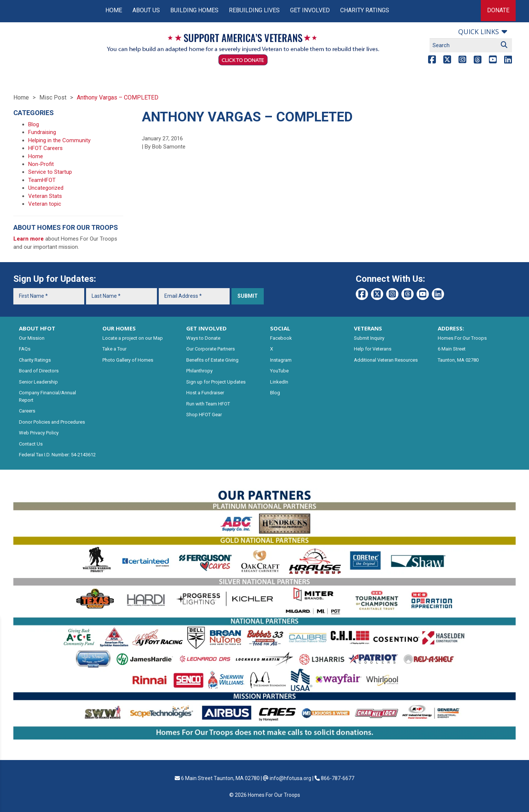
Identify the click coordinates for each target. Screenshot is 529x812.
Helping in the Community (59, 140)
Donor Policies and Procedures (52, 422)
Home (114, 10)
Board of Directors (39, 371)
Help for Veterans (373, 349)
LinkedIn (279, 382)
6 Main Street (452, 349)
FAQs (25, 349)
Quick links (479, 32)
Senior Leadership (38, 382)
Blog (34, 124)
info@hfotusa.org (290, 778)
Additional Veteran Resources (386, 360)
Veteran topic (45, 204)
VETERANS (368, 328)
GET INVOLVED (206, 328)
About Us (146, 10)
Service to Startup (50, 172)
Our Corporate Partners (211, 349)
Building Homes (194, 10)
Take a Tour (114, 349)
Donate (498, 10)
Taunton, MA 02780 (458, 360)
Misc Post (53, 97)
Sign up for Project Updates (216, 382)
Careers (27, 411)
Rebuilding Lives (254, 10)
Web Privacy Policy (39, 433)
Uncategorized (46, 188)
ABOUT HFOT (37, 328)
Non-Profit (41, 164)
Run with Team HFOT (208, 404)
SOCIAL (280, 328)
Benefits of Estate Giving (212, 360)
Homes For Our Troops (462, 338)
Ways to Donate (203, 338)
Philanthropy (199, 371)
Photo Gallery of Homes (128, 360)
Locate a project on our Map (133, 338)
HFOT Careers (45, 148)
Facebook (281, 338)
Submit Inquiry (369, 338)
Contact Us (31, 444)
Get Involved (310, 10)
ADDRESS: (451, 328)
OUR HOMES (119, 328)
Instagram (281, 360)
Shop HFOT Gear (204, 415)
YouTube (279, 371)
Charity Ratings (365, 10)
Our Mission (32, 338)
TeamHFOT (42, 180)
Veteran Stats (45, 196)
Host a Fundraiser (205, 393)
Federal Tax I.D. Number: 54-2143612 (57, 455)
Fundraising (42, 132)
